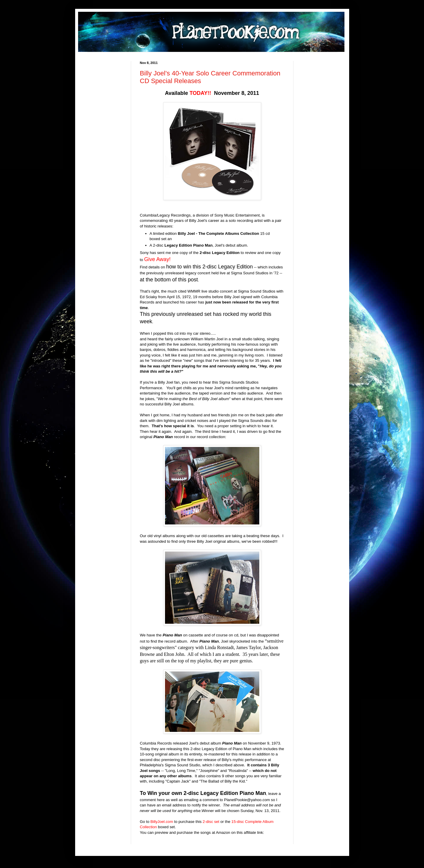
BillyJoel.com (162, 822)
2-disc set (211, 822)
